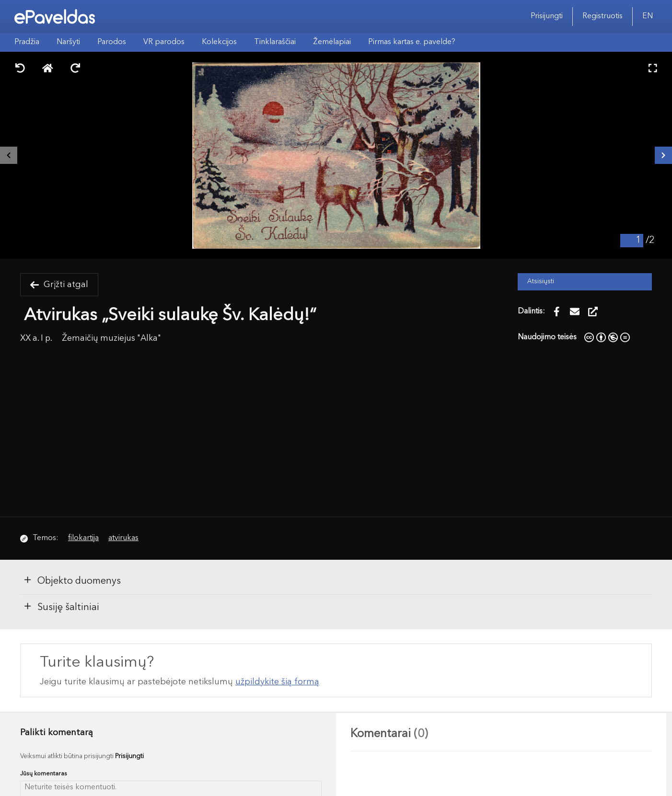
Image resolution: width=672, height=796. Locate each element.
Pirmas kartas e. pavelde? (412, 42)
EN (648, 16)
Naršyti (68, 42)
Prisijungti (547, 16)
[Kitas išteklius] (663, 155)
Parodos (112, 42)
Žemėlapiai (332, 42)
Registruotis (602, 16)
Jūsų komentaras (44, 774)
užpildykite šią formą (277, 682)
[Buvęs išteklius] (9, 155)
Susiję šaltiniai (61, 607)
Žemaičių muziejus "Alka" (111, 339)
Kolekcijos (219, 42)
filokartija (83, 538)
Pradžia (27, 42)
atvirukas (123, 538)
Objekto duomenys (72, 580)
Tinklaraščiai (275, 42)
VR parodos (164, 42)
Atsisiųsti (541, 282)
